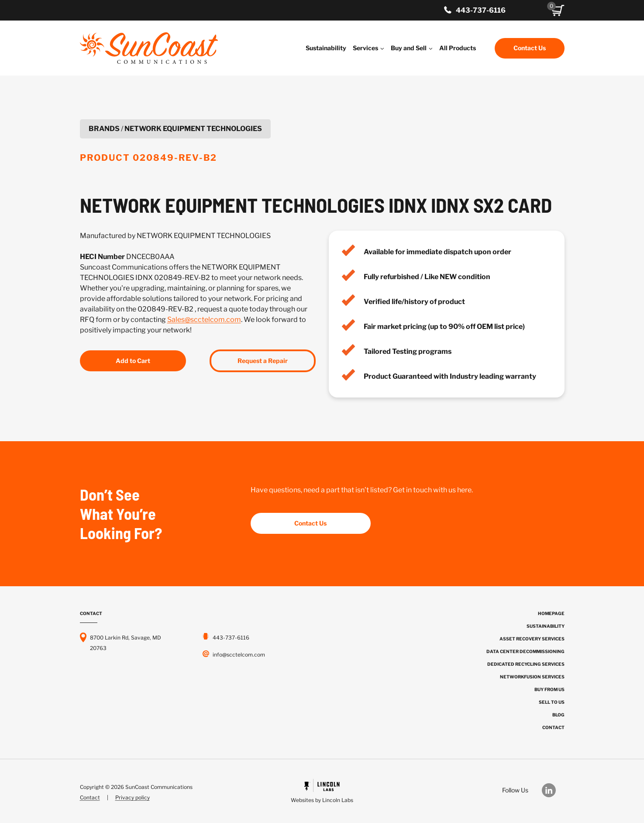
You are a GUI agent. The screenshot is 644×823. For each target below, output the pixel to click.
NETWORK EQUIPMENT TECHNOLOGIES (193, 129)
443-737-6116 (481, 10)
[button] (558, 10)
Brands (104, 129)
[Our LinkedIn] (553, 790)
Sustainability (326, 48)
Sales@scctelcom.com (204, 320)
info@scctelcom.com (239, 655)
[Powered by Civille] (322, 792)
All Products (458, 48)
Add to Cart (133, 361)
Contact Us (530, 48)
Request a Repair (263, 361)
